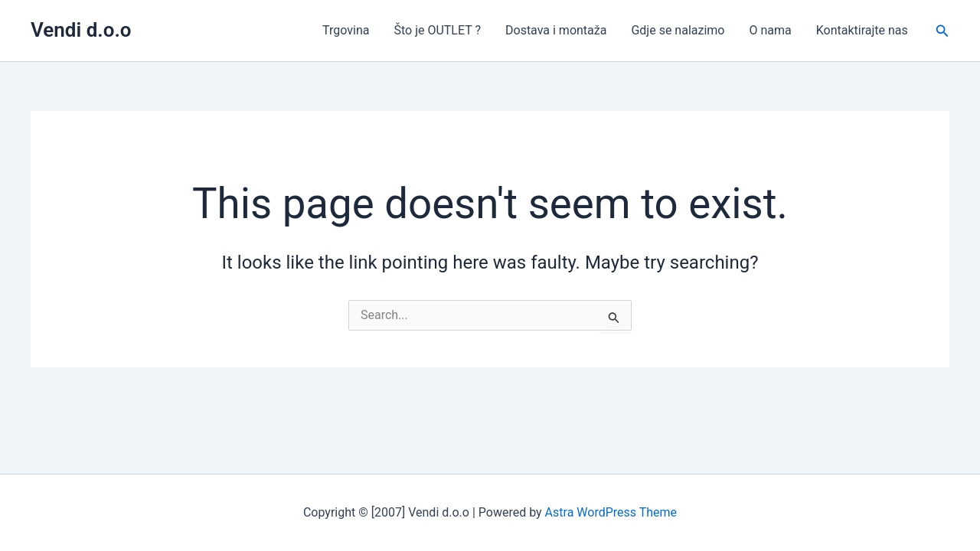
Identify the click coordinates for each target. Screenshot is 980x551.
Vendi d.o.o (81, 30)
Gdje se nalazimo (678, 30)
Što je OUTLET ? (437, 30)
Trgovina (346, 30)
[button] (942, 31)
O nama (770, 30)
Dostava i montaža (556, 30)
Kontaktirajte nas (862, 30)
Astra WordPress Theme (611, 512)
